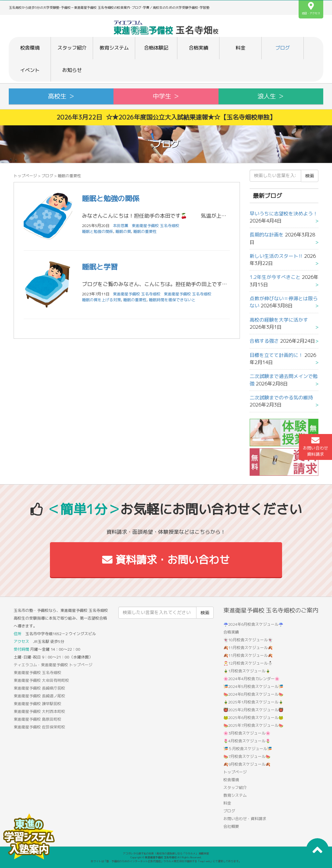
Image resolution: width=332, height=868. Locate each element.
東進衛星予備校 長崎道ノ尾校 (39, 696)
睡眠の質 (123, 231)
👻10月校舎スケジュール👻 (248, 640)
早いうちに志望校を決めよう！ (284, 214)
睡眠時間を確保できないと (172, 300)
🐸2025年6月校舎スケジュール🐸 (253, 718)
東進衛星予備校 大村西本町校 (39, 711)
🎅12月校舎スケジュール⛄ (248, 663)
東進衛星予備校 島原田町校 (37, 719)
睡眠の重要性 (145, 231)
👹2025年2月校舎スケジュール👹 (253, 710)
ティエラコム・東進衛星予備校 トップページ (53, 665)
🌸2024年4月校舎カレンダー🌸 (251, 679)
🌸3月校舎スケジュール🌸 (247, 733)
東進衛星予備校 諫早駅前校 (37, 704)
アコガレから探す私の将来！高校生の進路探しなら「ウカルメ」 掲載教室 (166, 853)
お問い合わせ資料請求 (315, 447)
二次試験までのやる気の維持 (281, 398)
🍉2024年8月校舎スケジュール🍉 (253, 694)
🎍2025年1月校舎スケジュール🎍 (253, 702)
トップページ (25, 176)
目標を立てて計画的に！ (276, 355)
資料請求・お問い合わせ (166, 560)
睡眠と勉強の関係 (111, 198)
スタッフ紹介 (72, 48)
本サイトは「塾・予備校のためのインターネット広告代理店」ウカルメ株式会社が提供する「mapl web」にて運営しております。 (166, 861)
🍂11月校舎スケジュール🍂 (248, 648)
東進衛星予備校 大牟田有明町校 (41, 680)
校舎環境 (30, 48)
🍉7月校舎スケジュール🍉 (247, 756)
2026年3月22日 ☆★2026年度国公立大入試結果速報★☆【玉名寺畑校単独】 (166, 117)
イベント (30, 70)
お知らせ (72, 70)
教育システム (114, 48)
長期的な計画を (267, 235)
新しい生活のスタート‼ (276, 256)
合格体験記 (156, 48)
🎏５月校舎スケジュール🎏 (248, 749)
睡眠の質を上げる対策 (101, 300)
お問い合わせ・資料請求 (245, 819)
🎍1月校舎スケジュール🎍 (247, 671)
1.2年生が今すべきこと (275, 277)
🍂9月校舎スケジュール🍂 (247, 764)
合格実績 (198, 48)
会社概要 (231, 826)
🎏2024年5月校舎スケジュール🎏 (253, 686)
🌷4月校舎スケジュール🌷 (247, 741)
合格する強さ (264, 341)
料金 (241, 48)
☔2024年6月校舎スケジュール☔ (253, 624)
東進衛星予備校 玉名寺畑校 (155, 226)
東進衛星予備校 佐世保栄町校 (39, 727)
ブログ (283, 48)
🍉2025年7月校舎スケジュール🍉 (253, 725)
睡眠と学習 (100, 267)
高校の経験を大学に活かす (279, 320)
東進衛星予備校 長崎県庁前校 (39, 688)
